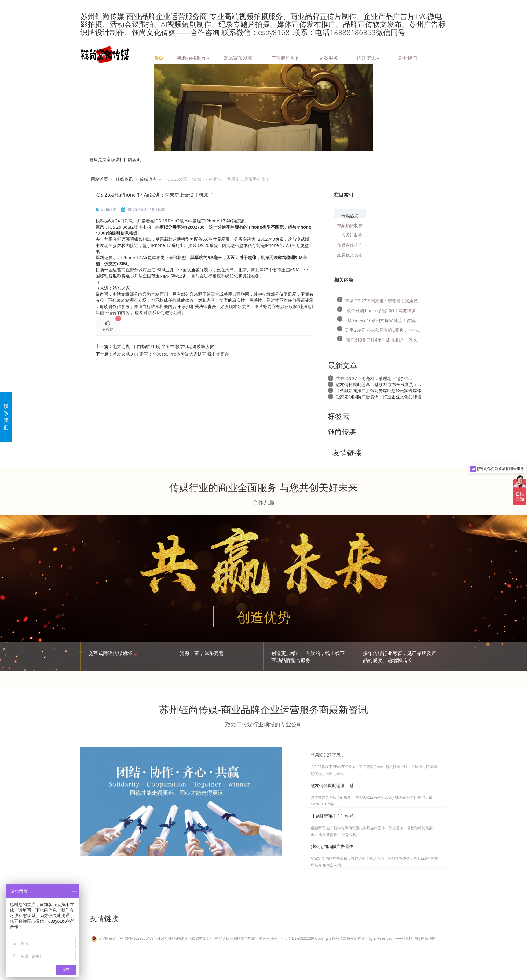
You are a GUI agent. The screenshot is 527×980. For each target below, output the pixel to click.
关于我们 (407, 57)
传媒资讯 (368, 57)
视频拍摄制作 (193, 57)
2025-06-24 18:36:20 (147, 209)
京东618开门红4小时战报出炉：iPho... (378, 339)
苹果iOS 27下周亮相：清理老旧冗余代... (379, 300)
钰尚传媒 (342, 431)
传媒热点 (148, 179)
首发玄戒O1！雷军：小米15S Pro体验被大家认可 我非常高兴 (171, 354)
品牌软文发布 (350, 254)
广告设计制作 (350, 235)
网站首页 (100, 179)
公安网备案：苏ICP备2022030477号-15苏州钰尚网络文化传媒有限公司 (153, 938)
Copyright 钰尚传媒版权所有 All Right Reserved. (354, 938)
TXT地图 (411, 938)
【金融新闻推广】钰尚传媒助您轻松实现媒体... (380, 391)
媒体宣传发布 (238, 57)
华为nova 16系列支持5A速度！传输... (378, 319)
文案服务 (328, 57)
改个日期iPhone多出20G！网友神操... (378, 310)
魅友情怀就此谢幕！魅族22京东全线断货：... (378, 384)
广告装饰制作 (286, 57)
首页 (159, 57)
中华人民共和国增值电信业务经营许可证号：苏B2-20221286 (265, 938)
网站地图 (428, 938)
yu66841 (109, 209)
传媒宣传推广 (350, 245)
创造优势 (264, 617)
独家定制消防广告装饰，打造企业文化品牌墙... (380, 397)
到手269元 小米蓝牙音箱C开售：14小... (379, 329)
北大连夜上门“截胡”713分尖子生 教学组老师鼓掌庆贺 (163, 346)
